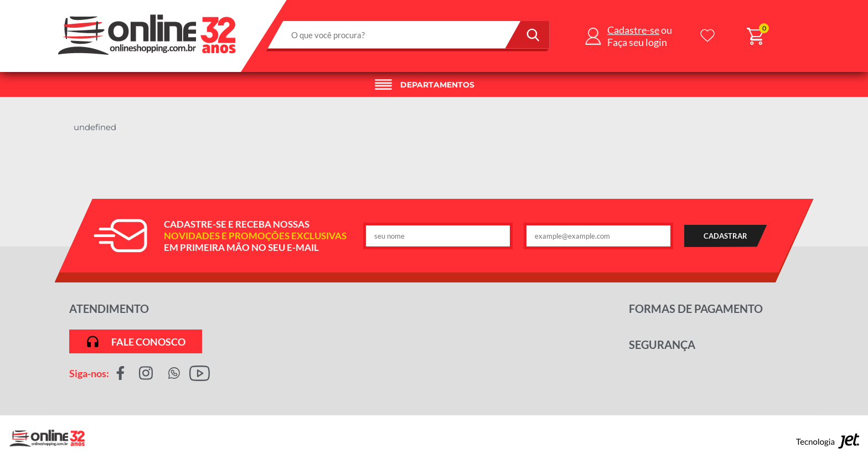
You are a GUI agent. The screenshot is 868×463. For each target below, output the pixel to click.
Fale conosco (135, 341)
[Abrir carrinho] (755, 36)
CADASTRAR (725, 236)
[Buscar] (528, 35)
